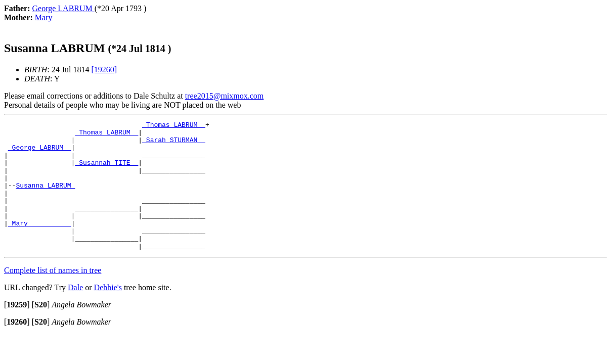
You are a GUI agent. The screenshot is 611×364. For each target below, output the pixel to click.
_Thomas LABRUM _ (174, 126)
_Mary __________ (40, 244)
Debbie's (108, 313)
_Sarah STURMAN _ (174, 144)
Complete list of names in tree (53, 296)
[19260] (104, 70)
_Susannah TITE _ (106, 171)
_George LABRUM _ (40, 153)
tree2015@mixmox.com (225, 96)
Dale (75, 313)
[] (17, 330)
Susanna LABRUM (45, 199)
